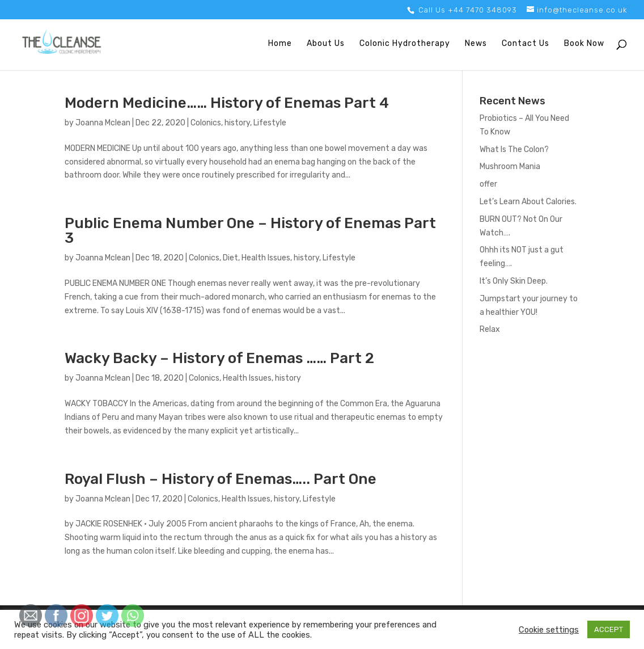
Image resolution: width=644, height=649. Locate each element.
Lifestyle (270, 123)
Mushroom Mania (510, 167)
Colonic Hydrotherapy (405, 44)
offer (488, 184)
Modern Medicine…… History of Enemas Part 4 (227, 103)
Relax (490, 329)
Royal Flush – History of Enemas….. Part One (221, 479)
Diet (230, 258)
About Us (326, 44)
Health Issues (266, 258)
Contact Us (526, 44)
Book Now (584, 44)
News (476, 44)
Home (280, 44)
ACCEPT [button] (609, 629)
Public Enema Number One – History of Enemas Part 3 (250, 231)
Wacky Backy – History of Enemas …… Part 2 (219, 358)
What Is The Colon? (514, 149)
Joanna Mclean (103, 123)
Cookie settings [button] (549, 630)
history (237, 123)
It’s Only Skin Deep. (514, 281)
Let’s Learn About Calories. (528, 202)
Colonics (206, 123)
